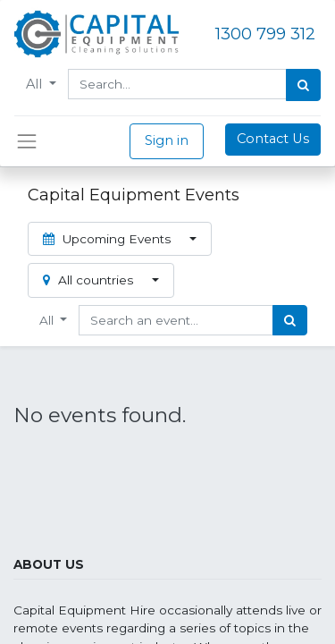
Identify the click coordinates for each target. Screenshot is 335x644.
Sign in (167, 140)
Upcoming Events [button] (109, 239)
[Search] (303, 85)
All (36, 84)
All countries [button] (90, 280)
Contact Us (273, 139)
